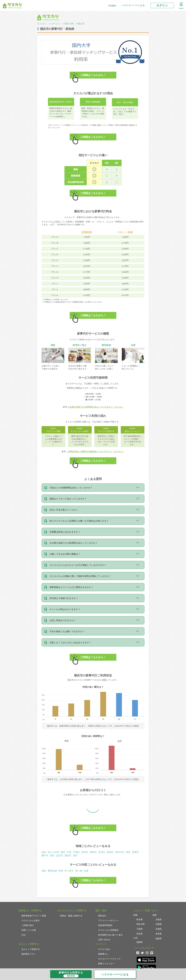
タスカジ (42, 24)
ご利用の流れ (28, 925)
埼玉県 (139, 934)
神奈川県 (69, 24)
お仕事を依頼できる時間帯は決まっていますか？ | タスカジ (96, 407)
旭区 (128, 852)
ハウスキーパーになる (133, 5)
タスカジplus (104, 949)
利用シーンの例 (29, 930)
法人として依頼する (31, 949)
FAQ (23, 935)
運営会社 (102, 916)
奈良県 (159, 934)
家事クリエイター (106, 963)
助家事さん (103, 954)
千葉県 (139, 929)
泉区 (75, 855)
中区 (69, 852)
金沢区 (60, 855)
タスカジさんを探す (31, 920)
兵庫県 (159, 924)
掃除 (44, 871)
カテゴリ (55, 24)
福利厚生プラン (29, 954)
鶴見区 (85, 852)
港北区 (102, 852)
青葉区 (135, 852)
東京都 (139, 919)
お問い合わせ (104, 939)
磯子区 (45, 855)
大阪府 (159, 919)
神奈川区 (120, 852)
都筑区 (93, 852)
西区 (63, 852)
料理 (61, 871)
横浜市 (81, 24)
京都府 (159, 929)
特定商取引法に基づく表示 (110, 935)
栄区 (52, 855)
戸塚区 (76, 852)
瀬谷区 (68, 855)
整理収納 (52, 871)
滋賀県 (159, 938)
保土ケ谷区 (53, 852)
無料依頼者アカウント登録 (34, 916)
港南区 (110, 852)
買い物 (79, 871)
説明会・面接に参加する (71, 916)
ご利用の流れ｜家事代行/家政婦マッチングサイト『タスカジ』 (96, 451)
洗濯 (86, 871)
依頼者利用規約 (105, 925)
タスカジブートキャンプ (109, 959)
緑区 (44, 852)
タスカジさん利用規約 (108, 930)
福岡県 (139, 942)
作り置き (69, 871)
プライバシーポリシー (108, 920)
